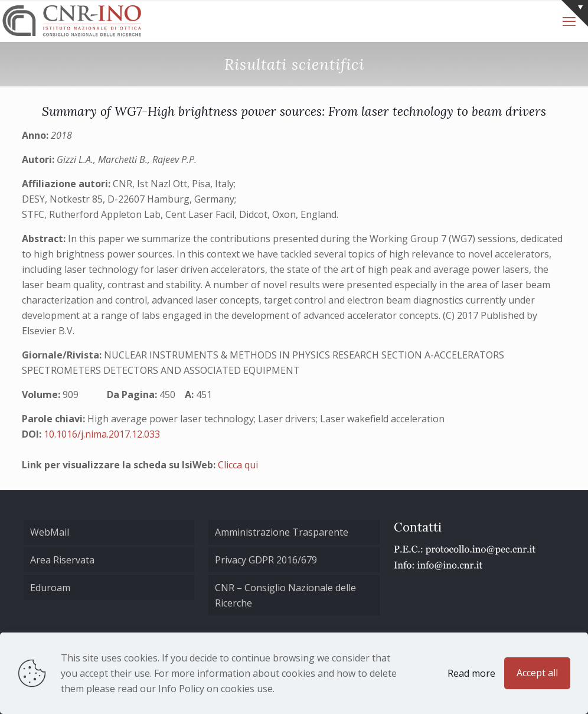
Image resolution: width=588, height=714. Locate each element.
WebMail (50, 532)
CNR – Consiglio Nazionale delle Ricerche (285, 595)
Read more (471, 673)
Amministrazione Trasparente (282, 532)
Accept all (537, 673)
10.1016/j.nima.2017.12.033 (102, 434)
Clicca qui (238, 465)
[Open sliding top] (575, 13)
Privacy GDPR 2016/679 (266, 560)
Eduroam (50, 588)
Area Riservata (62, 560)
